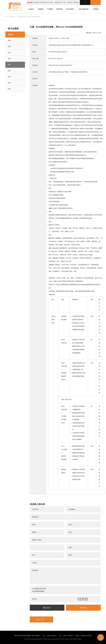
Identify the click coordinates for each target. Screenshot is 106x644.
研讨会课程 (12, 17)
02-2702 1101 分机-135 (56, 59)
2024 (9, 53)
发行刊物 (50, 2)
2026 (9, 40)
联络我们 (77, 2)
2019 (9, 83)
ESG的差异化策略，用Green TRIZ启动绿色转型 (29, 17)
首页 (6, 17)
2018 (9, 89)
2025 (9, 47)
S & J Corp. (61, 639)
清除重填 (83, 608)
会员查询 (37, 2)
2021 (9, 71)
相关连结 (70, 2)
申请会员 (43, 2)
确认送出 (47, 608)
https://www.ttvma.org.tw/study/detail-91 (60, 65)
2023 (9, 59)
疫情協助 (30, 2)
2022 (9, 65)
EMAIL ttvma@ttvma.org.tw (84, 636)
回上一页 (41, 619)
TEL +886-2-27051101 (50, 636)
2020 (9, 77)
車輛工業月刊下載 (60, 2)
